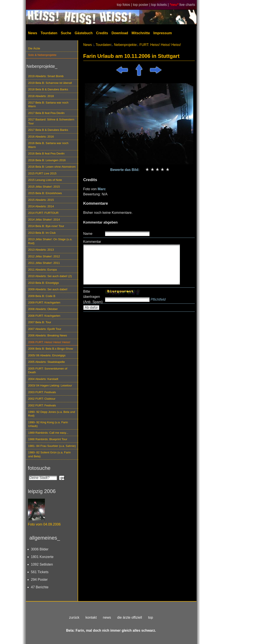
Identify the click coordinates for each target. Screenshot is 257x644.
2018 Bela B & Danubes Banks (48, 89)
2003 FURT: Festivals (42, 392)
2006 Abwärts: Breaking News (48, 335)
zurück (74, 617)
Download (120, 33)
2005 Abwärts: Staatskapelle (47, 362)
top (151, 617)
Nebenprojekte (125, 45)
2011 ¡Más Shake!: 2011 (44, 263)
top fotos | (125, 5)
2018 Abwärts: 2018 (41, 96)
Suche (66, 33)
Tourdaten (49, 33)
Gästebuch (84, 33)
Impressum (163, 33)
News (33, 33)
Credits (102, 33)
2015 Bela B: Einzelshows (45, 193)
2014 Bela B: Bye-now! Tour (46, 226)
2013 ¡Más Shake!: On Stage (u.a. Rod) (50, 241)
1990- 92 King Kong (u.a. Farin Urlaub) (48, 424)
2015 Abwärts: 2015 (41, 200)
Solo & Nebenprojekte (42, 55)
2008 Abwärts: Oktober (43, 309)
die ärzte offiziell (129, 617)
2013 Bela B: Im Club (42, 233)
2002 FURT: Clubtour (42, 399)
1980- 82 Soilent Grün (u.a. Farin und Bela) (49, 454)
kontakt (91, 617)
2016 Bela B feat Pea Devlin (46, 153)
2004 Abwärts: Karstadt (43, 379)
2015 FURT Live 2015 (42, 173)
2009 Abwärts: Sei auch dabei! (48, 289)
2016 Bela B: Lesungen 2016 (47, 160)
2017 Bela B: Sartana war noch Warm (48, 104)
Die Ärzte (34, 48)
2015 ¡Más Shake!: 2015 (44, 187)
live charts (187, 5)
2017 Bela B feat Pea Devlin (46, 113)
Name (88, 234)
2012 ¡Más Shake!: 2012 (44, 256)
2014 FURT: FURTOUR (43, 213)
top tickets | (160, 5)
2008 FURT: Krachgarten (44, 316)
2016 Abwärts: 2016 (41, 137)
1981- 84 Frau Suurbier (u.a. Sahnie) (52, 446)
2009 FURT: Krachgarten (44, 303)
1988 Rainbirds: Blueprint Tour (48, 439)
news (107, 617)
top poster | (142, 5)
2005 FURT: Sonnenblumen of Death (48, 370)
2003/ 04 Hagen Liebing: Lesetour (50, 385)
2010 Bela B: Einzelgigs (44, 283)
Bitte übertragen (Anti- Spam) (93, 297)
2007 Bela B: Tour (40, 322)
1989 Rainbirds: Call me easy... (48, 433)
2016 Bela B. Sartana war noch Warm (48, 145)
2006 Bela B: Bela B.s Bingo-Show (51, 349)
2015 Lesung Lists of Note (45, 180)
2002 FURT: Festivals (42, 405)
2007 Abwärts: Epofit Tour (45, 329)
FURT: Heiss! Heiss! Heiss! (160, 45)
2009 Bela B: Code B (42, 296)
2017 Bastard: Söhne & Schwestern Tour (51, 121)
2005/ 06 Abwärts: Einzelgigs (47, 355)
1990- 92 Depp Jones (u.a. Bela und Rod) (52, 414)
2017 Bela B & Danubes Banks (48, 130)
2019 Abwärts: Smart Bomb (46, 76)
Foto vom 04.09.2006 (44, 524)
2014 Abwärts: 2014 (41, 206)
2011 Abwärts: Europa (43, 270)
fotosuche (39, 468)
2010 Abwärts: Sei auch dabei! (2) (50, 276)
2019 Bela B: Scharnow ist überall (50, 83)
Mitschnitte (141, 33)
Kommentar (92, 242)
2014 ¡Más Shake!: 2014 (44, 220)
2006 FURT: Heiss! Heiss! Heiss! (49, 342)
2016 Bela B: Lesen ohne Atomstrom (52, 167)
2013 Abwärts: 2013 (41, 250)
